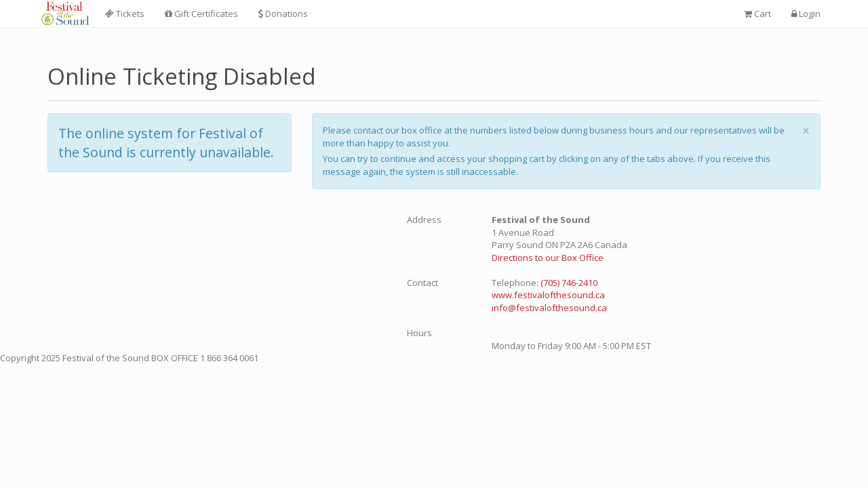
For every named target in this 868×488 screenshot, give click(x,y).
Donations (283, 14)
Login (806, 14)
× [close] (806, 131)
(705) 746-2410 (569, 283)
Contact (422, 283)
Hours (419, 333)
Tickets (125, 14)
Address (424, 220)
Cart (757, 14)
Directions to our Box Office (548, 258)
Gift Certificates (201, 14)
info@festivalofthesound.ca (549, 308)
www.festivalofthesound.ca (548, 295)
